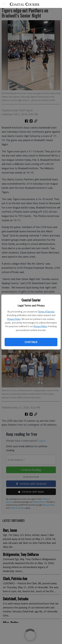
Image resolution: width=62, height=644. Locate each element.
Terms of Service (46, 311)
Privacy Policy (14, 319)
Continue (31, 342)
